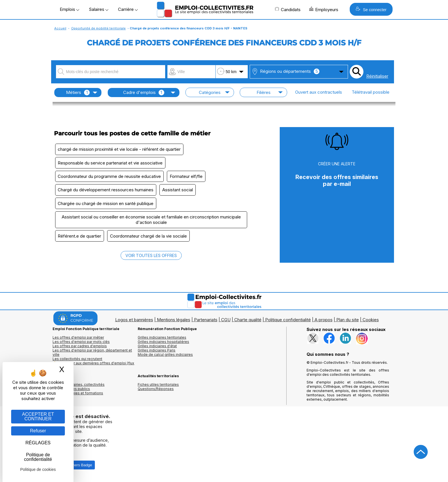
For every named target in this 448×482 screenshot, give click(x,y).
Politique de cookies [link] (38, 469)
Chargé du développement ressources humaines (106, 191)
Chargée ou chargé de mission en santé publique (106, 205)
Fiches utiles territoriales (158, 388)
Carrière (128, 9)
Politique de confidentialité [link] (38, 457)
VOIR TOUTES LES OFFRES (151, 259)
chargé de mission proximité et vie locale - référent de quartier (120, 149)
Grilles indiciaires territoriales (162, 341)
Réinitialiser (377, 76)
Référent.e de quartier (80, 239)
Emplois (69, 9)
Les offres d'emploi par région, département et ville (92, 356)
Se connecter (371, 9)
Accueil (60, 28)
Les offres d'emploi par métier (78, 341)
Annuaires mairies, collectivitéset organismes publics (79, 390)
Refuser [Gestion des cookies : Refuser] (38, 431)
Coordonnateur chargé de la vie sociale (150, 239)
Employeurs (324, 9)
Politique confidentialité (288, 323)
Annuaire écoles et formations (78, 396)
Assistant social (179, 191)
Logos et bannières (134, 323)
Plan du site (348, 323)
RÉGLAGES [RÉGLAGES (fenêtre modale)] (38, 443)
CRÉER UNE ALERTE (337, 164)
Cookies (371, 323)
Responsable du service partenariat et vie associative (111, 163)
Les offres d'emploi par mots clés (81, 345)
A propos (324, 323)
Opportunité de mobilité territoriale (98, 28)
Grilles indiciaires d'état (157, 349)
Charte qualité (248, 323)
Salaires (99, 9)
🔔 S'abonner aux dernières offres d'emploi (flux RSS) (93, 368)
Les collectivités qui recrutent (77, 362)
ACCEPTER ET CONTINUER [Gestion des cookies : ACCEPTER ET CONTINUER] (38, 416)
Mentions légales (174, 323)
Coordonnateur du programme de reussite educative (110, 177)
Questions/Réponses (156, 392)
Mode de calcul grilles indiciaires (165, 358)
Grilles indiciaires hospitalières (163, 345)
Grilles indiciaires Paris (157, 353)
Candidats (288, 9)
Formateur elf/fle (188, 177)
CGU (226, 323)
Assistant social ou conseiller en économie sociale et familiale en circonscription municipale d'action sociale (151, 222)
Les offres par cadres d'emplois (80, 349)
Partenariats (206, 323)
